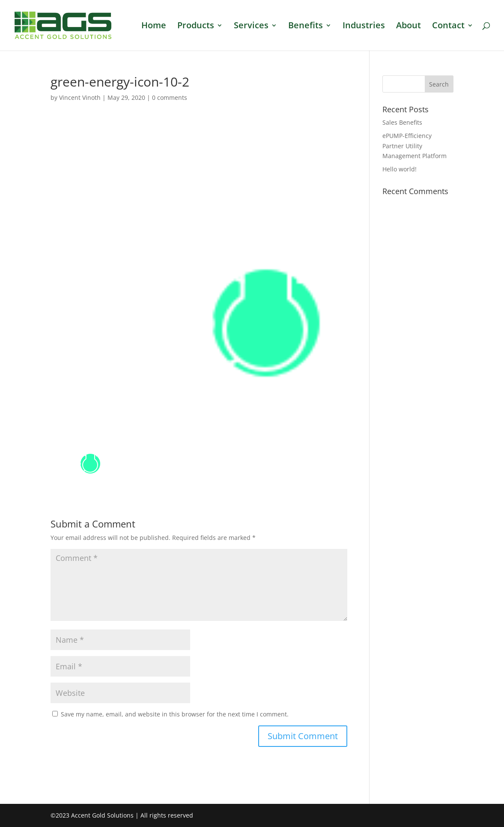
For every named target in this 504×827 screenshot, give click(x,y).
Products (196, 27)
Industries (364, 27)
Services (251, 27)
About (409, 27)
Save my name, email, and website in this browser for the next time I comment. (175, 714)
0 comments (170, 97)
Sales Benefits (402, 122)
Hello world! (400, 169)
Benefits (306, 27)
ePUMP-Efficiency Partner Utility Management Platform (415, 146)
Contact (448, 27)
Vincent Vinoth (80, 97)
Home (154, 27)
